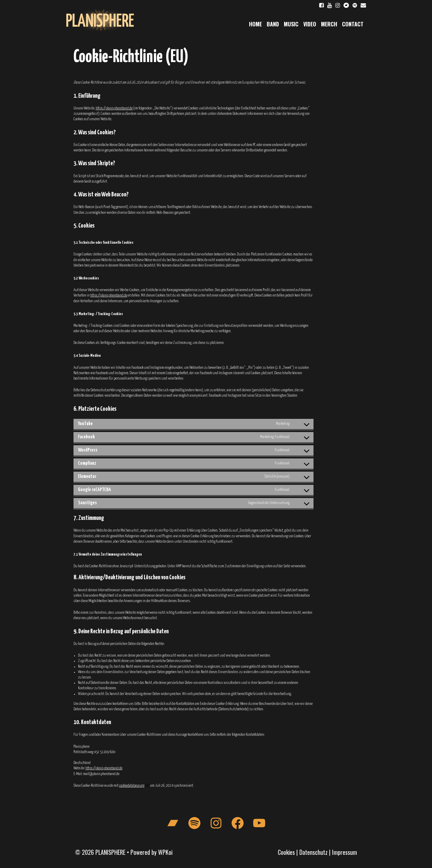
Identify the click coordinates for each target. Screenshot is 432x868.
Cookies (286, 852)
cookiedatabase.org (132, 786)
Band (273, 24)
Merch (329, 24)
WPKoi (165, 852)
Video (310, 24)
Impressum (345, 852)
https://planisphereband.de (114, 108)
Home (255, 24)
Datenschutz (313, 852)
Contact (353, 24)
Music (291, 24)
